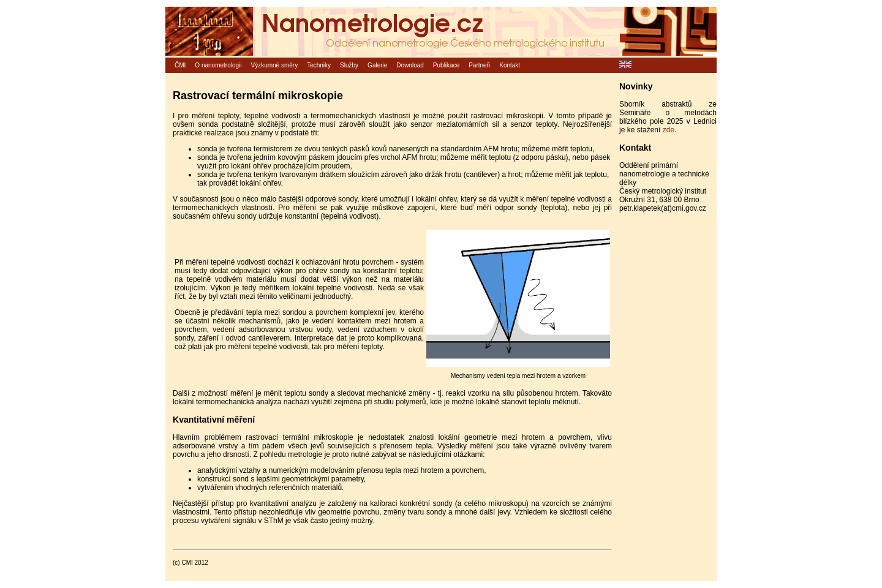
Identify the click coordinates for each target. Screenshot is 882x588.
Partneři (479, 65)
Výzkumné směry (275, 65)
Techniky (319, 65)
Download (410, 65)
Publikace (446, 65)
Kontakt (510, 65)
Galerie (377, 65)
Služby (349, 65)
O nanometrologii (218, 65)
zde (669, 130)
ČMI (180, 65)
